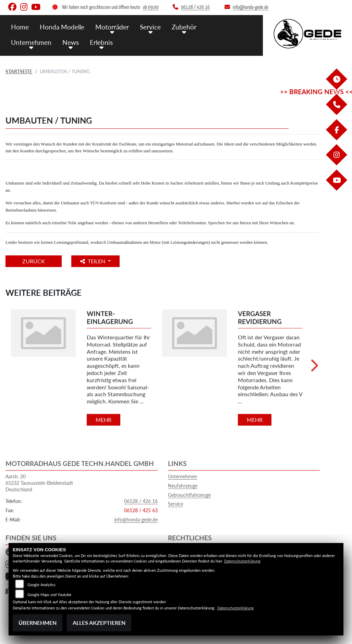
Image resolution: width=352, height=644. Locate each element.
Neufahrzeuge (183, 486)
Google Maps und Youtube (49, 595)
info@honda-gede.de (136, 520)
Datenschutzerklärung (242, 561)
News (71, 42)
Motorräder (112, 27)
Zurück (34, 261)
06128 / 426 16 (141, 501)
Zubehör (184, 27)
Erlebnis (101, 42)
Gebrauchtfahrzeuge (189, 495)
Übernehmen (38, 623)
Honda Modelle (62, 27)
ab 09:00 (151, 7)
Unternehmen (31, 42)
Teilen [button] (94, 261)
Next (314, 368)
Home (20, 27)
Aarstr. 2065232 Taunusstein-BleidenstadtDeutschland (39, 483)
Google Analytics (41, 585)
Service (150, 27)
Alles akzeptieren (99, 623)
